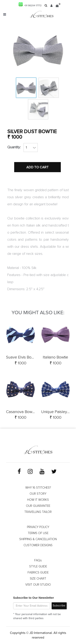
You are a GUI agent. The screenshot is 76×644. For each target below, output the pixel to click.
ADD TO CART (37, 167)
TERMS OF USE (38, 533)
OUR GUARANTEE (38, 506)
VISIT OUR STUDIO (38, 585)
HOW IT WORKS (38, 500)
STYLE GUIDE (38, 567)
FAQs (38, 560)
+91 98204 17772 (30, 5)
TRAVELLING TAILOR (38, 512)
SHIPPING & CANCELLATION (38, 539)
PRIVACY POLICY (38, 527)
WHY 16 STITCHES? (38, 488)
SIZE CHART (38, 579)
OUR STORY (38, 494)
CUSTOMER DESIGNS (38, 545)
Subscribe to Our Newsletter (34, 598)
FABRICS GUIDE (38, 573)
